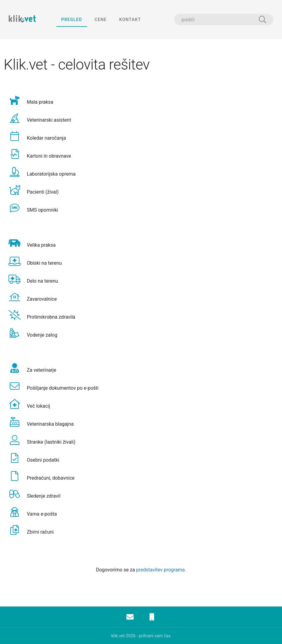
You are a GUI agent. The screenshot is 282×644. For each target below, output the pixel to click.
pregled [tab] (72, 20)
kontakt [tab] (130, 20)
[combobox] (224, 20)
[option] (141, 100)
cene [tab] (100, 20)
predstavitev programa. (161, 570)
